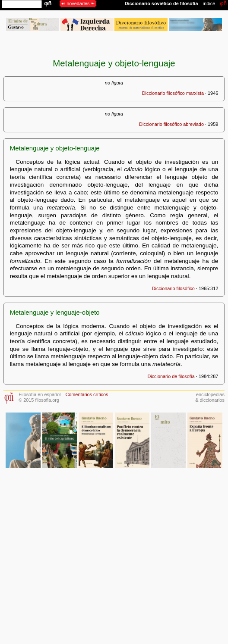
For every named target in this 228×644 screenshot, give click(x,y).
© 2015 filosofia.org (39, 400)
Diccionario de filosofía (171, 376)
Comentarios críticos (87, 394)
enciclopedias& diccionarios (210, 397)
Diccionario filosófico (173, 288)
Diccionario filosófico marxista (173, 93)
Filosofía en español (40, 394)
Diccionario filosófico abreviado (171, 124)
